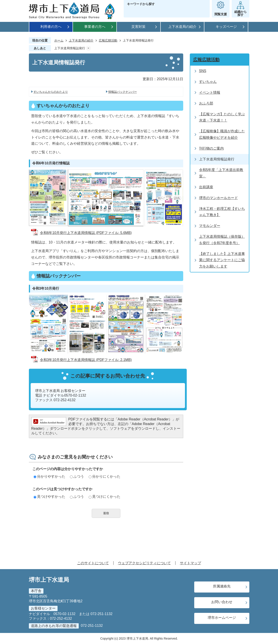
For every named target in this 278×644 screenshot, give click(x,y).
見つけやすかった (49, 497)
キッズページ (226, 27)
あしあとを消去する (88, 48)
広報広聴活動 (108, 40)
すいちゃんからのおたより (51, 92)
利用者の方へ (51, 27)
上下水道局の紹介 (182, 27)
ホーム (59, 40)
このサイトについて (93, 563)
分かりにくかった (104, 476)
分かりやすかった (49, 476)
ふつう (77, 476)
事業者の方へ (95, 27)
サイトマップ (190, 563)
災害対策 (138, 27)
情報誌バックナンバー (123, 92)
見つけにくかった (104, 497)
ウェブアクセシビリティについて (144, 563)
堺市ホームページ (222, 618)
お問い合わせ (222, 602)
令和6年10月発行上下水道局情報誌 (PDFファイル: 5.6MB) (86, 233)
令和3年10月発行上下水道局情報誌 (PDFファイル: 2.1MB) (86, 360)
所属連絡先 (222, 586)
